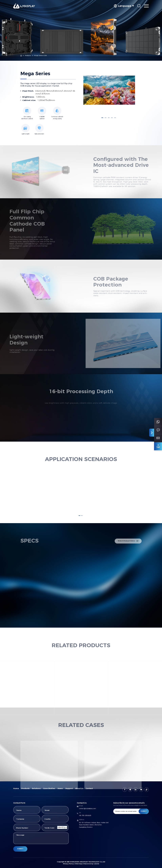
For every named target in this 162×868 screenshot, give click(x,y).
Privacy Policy (68, 864)
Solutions (36, 788)
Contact (89, 788)
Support (69, 788)
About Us (79, 788)
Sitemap (79, 864)
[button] (102, 118)
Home (16, 788)
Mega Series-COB (40, 55)
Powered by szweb (91, 864)
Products (28, 55)
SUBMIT (20, 849)
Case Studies (49, 788)
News (60, 788)
